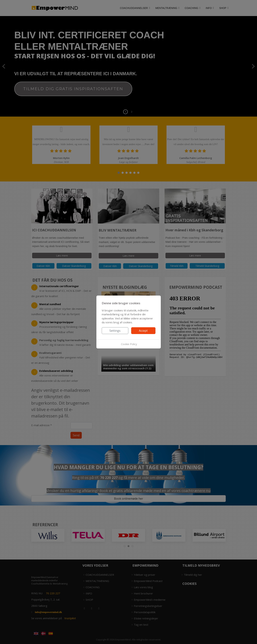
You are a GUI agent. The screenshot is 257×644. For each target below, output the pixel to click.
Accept (143, 331)
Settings (115, 331)
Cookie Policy (129, 344)
